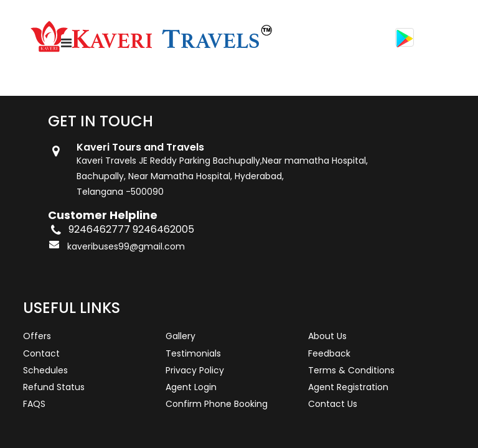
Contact (41, 353)
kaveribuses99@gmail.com (126, 246)
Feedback (329, 353)
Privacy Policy (195, 370)
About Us (327, 336)
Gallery (180, 336)
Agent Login (191, 387)
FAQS (34, 404)
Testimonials (193, 353)
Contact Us (333, 404)
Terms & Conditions (351, 370)
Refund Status (54, 387)
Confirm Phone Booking (217, 404)
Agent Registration (348, 387)
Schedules (45, 370)
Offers (37, 336)
